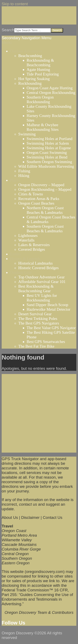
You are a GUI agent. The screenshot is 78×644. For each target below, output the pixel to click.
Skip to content (15, 4)
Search (8, 30)
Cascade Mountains (19, 545)
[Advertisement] (39, 413)
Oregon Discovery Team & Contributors (39, 612)
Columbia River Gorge (21, 549)
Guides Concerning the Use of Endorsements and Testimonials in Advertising (37, 599)
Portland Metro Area (19, 535)
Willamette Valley (17, 540)
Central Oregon (15, 554)
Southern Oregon (17, 558)
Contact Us (53, 517)
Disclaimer (30, 517)
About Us (10, 517)
